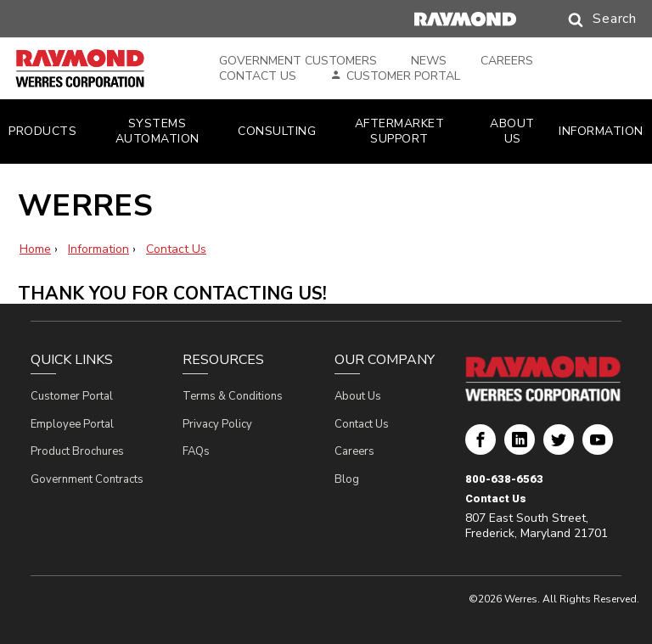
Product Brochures (77, 451)
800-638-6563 (504, 479)
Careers (507, 61)
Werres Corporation (481, 446)
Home (35, 249)
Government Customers (298, 61)
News (429, 61)
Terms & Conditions (233, 396)
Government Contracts (87, 479)
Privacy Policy (217, 424)
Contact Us (258, 76)
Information (98, 249)
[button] (586, 20)
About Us (358, 396)
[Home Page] (100, 69)
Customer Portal (403, 76)
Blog (347, 479)
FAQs (196, 451)
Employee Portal (72, 424)
